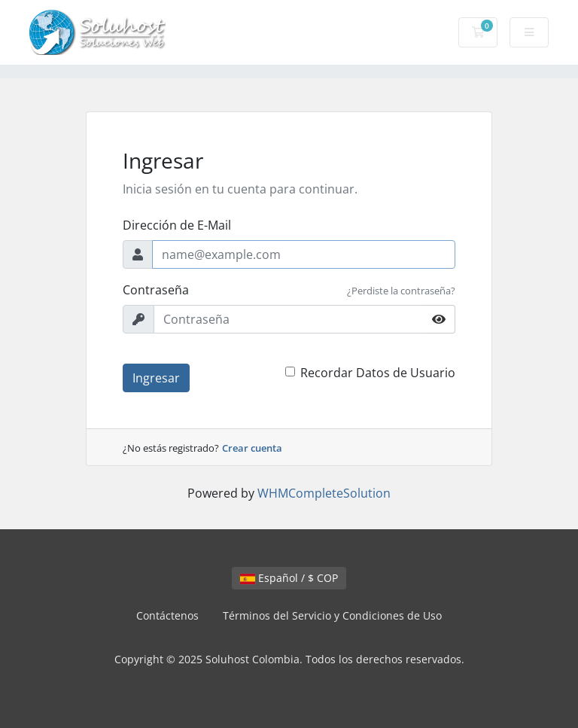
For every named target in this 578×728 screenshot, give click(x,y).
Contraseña (156, 290)
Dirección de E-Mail (177, 225)
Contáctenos (167, 615)
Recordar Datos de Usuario (378, 373)
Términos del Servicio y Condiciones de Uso (332, 615)
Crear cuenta (252, 448)
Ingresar (156, 378)
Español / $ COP (289, 578)
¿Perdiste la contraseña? (401, 291)
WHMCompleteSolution (324, 493)
